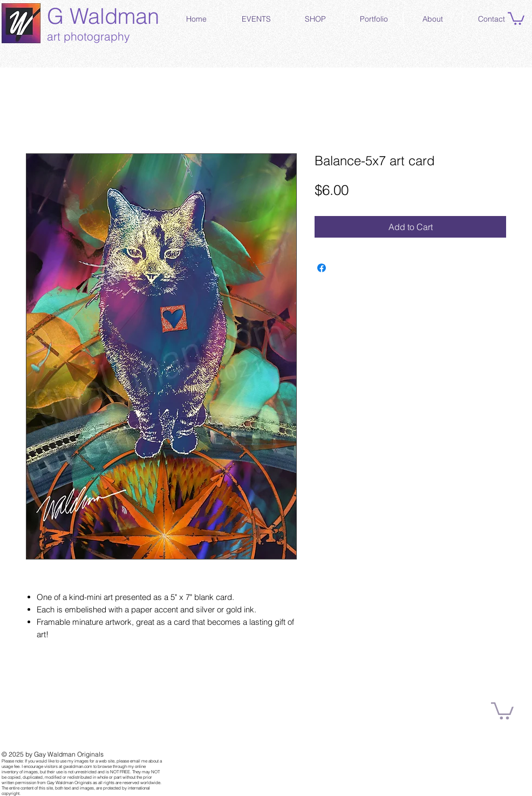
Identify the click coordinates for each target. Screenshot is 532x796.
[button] (516, 18)
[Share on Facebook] (322, 268)
